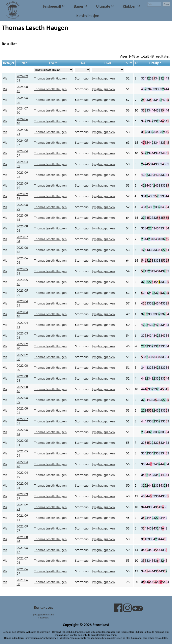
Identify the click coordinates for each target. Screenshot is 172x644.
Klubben (130, 6)
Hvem (53, 63)
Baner (79, 6)
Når (24, 63)
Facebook (44, 618)
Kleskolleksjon (88, 16)
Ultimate (103, 6)
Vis (5, 78)
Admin (167, 4)
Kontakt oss (44, 607)
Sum (129, 63)
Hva (82, 63)
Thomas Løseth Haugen (50, 78)
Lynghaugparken (103, 78)
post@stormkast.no (44, 615)
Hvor (108, 63)
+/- (137, 63)
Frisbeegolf (52, 6)
